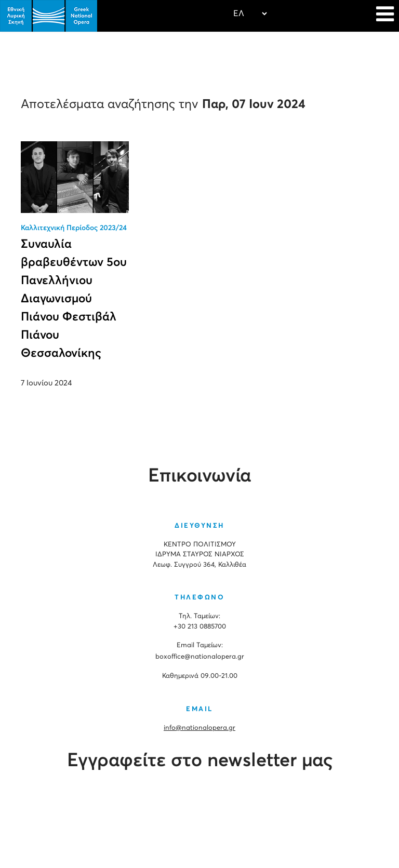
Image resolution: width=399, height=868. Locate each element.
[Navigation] (385, 16)
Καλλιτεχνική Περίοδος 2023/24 (74, 228)
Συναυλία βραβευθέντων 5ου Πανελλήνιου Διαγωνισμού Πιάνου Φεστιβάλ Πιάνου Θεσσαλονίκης (74, 299)
